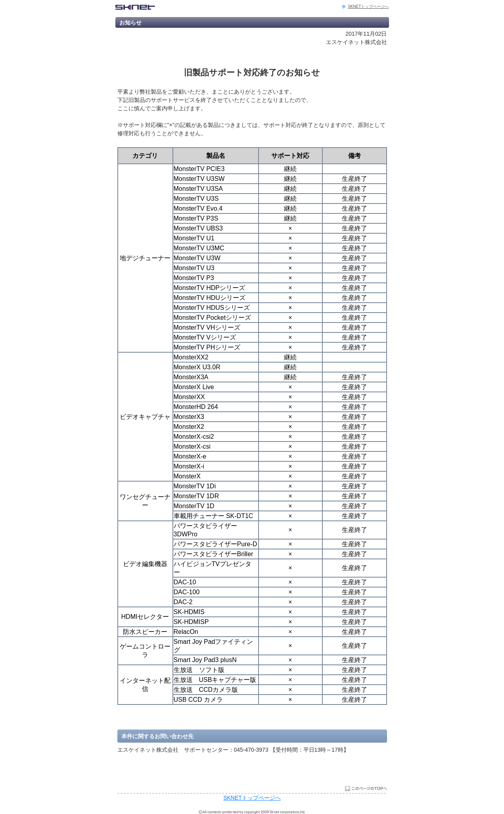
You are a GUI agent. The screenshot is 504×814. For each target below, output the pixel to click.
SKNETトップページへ (368, 7)
